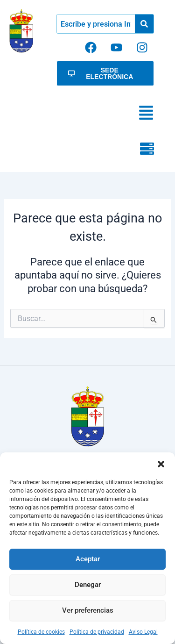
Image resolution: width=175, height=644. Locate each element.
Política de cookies (41, 632)
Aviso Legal (143, 632)
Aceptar (88, 559)
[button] (161, 464)
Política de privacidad (97, 632)
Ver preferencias (88, 610)
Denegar (88, 585)
